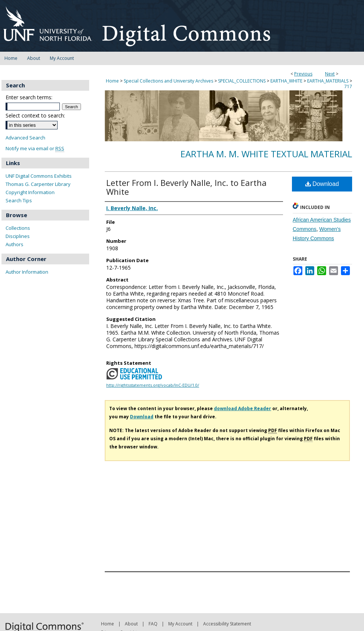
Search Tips (19, 200)
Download (322, 184)
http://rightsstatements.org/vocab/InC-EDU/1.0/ (153, 385)
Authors (14, 244)
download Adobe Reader (243, 408)
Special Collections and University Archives (168, 81)
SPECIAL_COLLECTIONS (242, 81)
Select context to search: (35, 115)
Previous (303, 74)
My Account (180, 624)
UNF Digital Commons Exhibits (39, 176)
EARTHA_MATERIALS (328, 81)
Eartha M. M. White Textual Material (266, 154)
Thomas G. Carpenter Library (38, 184)
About (131, 624)
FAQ (153, 624)
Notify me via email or (35, 149)
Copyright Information (30, 192)
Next (330, 74)
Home (112, 81)
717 (348, 86)
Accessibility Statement (227, 624)
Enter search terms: (29, 97)
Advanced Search (25, 138)
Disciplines (18, 236)
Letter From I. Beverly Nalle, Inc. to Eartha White (186, 187)
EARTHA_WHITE (286, 81)
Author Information (27, 272)
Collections (18, 228)
